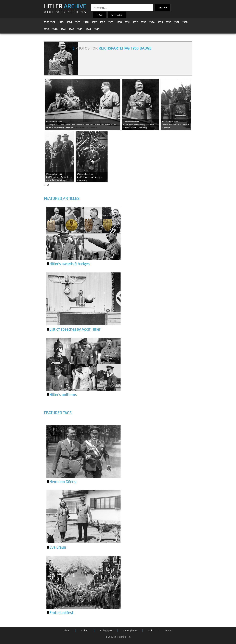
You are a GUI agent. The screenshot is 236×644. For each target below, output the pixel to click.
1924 (69, 22)
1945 (97, 29)
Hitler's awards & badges (68, 264)
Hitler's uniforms (62, 395)
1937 (177, 22)
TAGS (99, 15)
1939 (47, 29)
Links (151, 630)
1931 (127, 22)
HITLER (65, 6)
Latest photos (130, 630)
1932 (135, 22)
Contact (169, 630)
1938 (185, 22)
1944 (88, 29)
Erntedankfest (60, 613)
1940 (55, 29)
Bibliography (106, 630)
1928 (102, 22)
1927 (94, 22)
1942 (71, 29)
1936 (169, 22)
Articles (85, 630)
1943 (80, 29)
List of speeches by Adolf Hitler (73, 329)
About (67, 630)
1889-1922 (50, 22)
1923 (61, 22)
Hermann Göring (61, 482)
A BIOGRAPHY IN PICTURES (65, 12)
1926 (86, 22)
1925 (78, 22)
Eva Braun (56, 547)
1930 (119, 22)
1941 (63, 29)
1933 (144, 22)
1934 (152, 22)
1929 (111, 22)
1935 (160, 22)
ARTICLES (117, 15)
